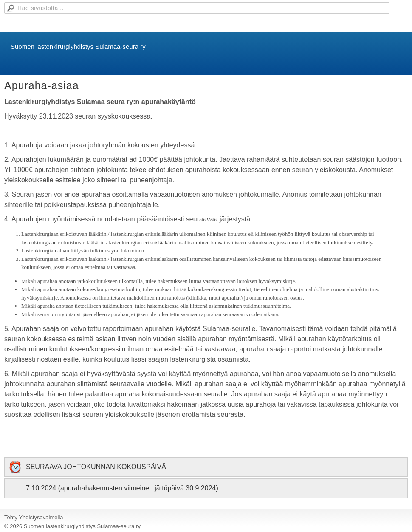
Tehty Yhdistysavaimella (34, 517)
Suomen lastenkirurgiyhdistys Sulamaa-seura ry (78, 47)
